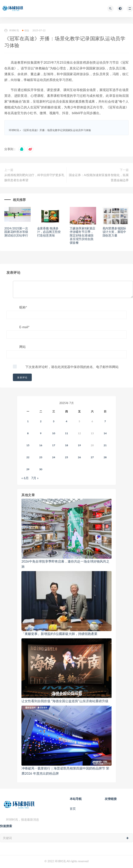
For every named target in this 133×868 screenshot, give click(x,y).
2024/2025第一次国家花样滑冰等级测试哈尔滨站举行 (16, 232)
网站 (23, 347)
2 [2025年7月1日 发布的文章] (41, 421)
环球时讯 (12, 31)
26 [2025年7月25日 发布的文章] (79, 457)
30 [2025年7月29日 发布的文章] (41, 469)
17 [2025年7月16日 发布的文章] (54, 445)
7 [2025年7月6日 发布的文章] (105, 421)
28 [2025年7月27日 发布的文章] (105, 457)
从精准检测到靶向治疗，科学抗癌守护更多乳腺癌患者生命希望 (34, 177)
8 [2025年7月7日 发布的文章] (28, 433)
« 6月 (25, 478)
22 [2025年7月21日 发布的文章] (28, 457)
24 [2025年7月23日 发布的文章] (54, 457)
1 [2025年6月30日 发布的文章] (28, 421)
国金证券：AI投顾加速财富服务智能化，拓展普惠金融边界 (99, 177)
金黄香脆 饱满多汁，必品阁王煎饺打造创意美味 (49, 232)
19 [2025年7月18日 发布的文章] (79, 445)
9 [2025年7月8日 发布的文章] (41, 433)
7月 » (35, 478)
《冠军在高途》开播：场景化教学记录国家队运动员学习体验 (56, 130)
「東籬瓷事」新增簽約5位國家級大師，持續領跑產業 (59, 634)
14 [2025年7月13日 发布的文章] (105, 433)
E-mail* (24, 327)
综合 (26, 30)
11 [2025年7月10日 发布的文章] (66, 433)
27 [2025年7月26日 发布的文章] (92, 457)
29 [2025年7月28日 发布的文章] (28, 469)
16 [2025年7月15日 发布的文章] (41, 445)
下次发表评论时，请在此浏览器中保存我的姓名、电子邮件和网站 (72, 367)
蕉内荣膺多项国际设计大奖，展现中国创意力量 (114, 232)
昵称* (23, 307)
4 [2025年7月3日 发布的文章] (67, 421)
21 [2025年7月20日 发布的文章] (105, 445)
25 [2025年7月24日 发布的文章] (66, 457)
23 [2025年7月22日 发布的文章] (41, 457)
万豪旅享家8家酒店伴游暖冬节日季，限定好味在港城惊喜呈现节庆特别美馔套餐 (82, 235)
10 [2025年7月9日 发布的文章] (54, 433)
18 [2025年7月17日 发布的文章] (66, 445)
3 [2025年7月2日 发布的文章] (54, 421)
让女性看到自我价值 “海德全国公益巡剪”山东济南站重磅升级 (65, 701)
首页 (73, 809)
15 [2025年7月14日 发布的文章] (28, 445)
